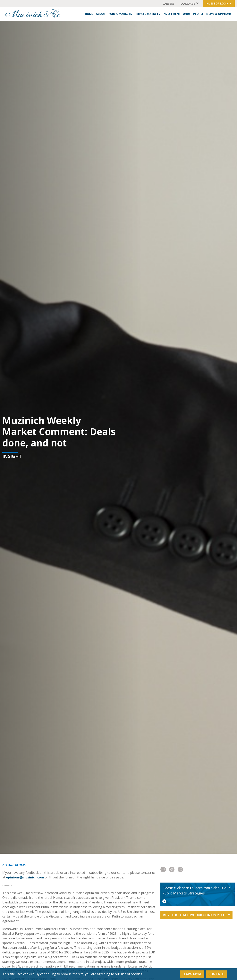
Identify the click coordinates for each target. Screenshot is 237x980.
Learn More (192, 974)
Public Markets (120, 14)
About (101, 14)
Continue (216, 974)
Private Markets (147, 14)
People (198, 14)
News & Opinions (219, 14)
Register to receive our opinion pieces (195, 915)
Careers (168, 4)
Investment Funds (177, 14)
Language (188, 4)
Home (89, 14)
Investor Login (219, 3)
